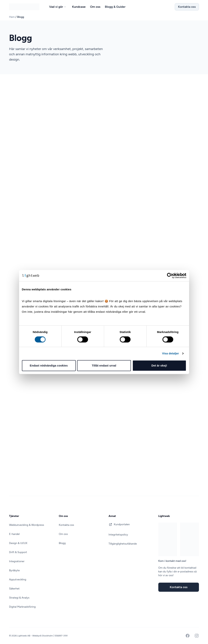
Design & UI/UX (18, 543)
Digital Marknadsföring (22, 607)
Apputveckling (18, 580)
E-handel (14, 534)
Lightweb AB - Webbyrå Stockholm (35, 636)
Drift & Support (18, 552)
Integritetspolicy (118, 535)
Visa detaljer (170, 353)
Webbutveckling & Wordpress (27, 525)
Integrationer (17, 561)
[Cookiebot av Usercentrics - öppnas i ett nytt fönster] (170, 276)
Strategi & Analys (19, 598)
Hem (12, 17)
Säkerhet (14, 589)
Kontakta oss (187, 7)
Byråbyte (14, 570)
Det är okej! (159, 365)
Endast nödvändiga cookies (49, 365)
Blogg (62, 543)
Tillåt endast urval (104, 365)
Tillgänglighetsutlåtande (123, 544)
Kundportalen (119, 524)
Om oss (63, 534)
